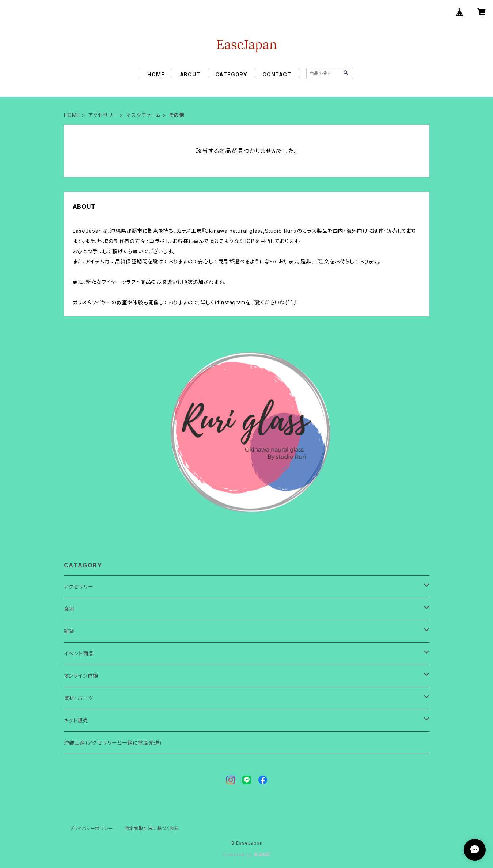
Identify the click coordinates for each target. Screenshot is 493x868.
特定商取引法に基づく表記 (152, 828)
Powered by (247, 855)
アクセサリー (103, 115)
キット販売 (76, 720)
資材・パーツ (79, 698)
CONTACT (277, 74)
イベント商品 (79, 653)
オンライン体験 (81, 676)
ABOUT (190, 74)
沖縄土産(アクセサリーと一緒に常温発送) (113, 743)
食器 (69, 609)
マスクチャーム (143, 115)
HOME (156, 74)
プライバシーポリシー (91, 828)
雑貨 (69, 631)
